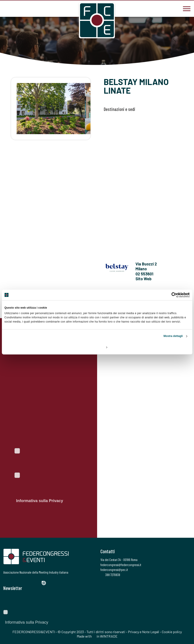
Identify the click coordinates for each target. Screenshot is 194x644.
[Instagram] (21, 583)
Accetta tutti (159, 347)
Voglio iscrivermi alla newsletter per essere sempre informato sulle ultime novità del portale (46, 460)
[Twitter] (13, 583)
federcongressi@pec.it (114, 570)
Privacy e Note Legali (144, 632)
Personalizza (97, 347)
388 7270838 (110, 575)
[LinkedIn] (29, 583)
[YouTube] (37, 583)
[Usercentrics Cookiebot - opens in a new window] (170, 295)
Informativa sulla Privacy (39, 501)
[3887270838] (7, 8)
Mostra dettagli (173, 336)
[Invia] (184, 600)
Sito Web (143, 279)
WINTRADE (109, 636)
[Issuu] (45, 583)
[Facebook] (6, 583)
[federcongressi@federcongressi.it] (20, 8)
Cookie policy (172, 632)
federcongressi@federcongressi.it (121, 565)
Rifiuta (35, 347)
